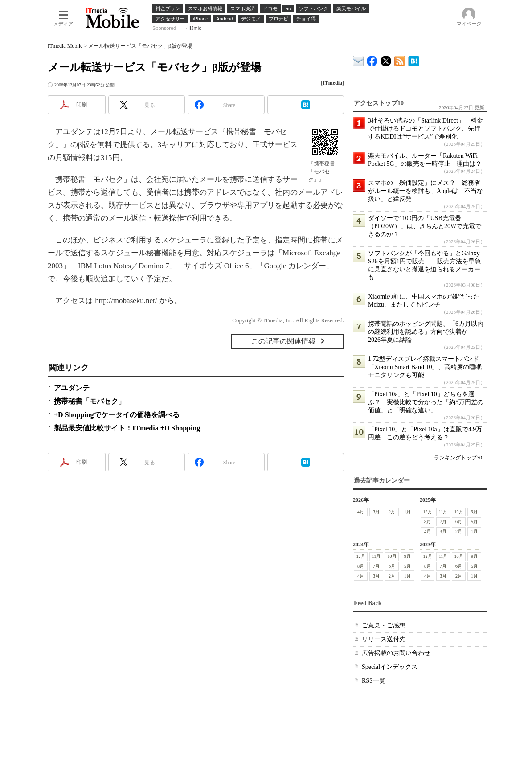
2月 (392, 512)
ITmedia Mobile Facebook (372, 59)
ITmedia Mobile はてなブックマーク (414, 59)
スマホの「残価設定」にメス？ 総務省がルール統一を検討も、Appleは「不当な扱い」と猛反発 (426, 191)
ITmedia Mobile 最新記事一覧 (400, 59)
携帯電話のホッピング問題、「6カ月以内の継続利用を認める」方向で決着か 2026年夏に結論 (426, 332)
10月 (459, 512)
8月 (428, 522)
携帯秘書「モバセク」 (90, 401)
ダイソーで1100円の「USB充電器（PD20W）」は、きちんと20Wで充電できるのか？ (425, 226)
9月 (474, 512)
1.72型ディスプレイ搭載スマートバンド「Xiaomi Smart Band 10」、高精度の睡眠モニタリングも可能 (425, 367)
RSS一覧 (374, 681)
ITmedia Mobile (65, 46)
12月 (428, 512)
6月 (459, 522)
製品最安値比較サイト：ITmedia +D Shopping (127, 428)
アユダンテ (72, 388)
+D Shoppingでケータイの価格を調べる (117, 415)
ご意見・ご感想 (384, 625)
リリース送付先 (384, 639)
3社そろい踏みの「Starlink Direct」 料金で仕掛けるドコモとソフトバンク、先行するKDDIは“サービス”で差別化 (426, 129)
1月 (407, 512)
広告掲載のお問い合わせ (396, 653)
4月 (361, 512)
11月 (443, 512)
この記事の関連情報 (283, 341)
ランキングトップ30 (458, 458)
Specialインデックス (390, 667)
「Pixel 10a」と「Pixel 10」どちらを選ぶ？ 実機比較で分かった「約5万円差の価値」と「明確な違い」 (426, 402)
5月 (474, 522)
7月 (443, 522)
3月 (376, 512)
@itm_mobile (386, 59)
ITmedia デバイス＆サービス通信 (358, 59)
